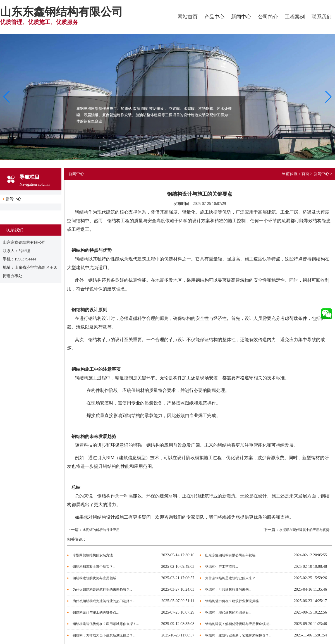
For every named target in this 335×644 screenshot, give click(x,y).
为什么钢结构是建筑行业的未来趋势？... (102, 590)
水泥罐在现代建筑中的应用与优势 (304, 530)
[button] (328, 97)
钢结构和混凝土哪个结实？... (94, 567)
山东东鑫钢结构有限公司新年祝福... (232, 555)
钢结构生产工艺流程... (222, 567)
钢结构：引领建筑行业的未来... (228, 590)
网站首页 (188, 17)
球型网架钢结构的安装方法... (94, 555)
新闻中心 (241, 17)
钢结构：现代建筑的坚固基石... (228, 612)
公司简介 (268, 17)
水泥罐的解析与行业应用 (101, 530)
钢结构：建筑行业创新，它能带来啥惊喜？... (238, 635)
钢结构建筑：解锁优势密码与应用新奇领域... (238, 624)
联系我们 (322, 17)
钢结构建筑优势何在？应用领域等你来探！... (106, 624)
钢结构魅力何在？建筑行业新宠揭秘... (233, 601)
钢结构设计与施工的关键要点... (96, 612)
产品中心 (214, 17)
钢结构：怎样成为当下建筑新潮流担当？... (104, 635)
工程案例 (295, 17)
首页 (305, 174)
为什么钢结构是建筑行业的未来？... (232, 578)
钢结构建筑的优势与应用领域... (96, 578)
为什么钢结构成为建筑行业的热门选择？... (104, 601)
